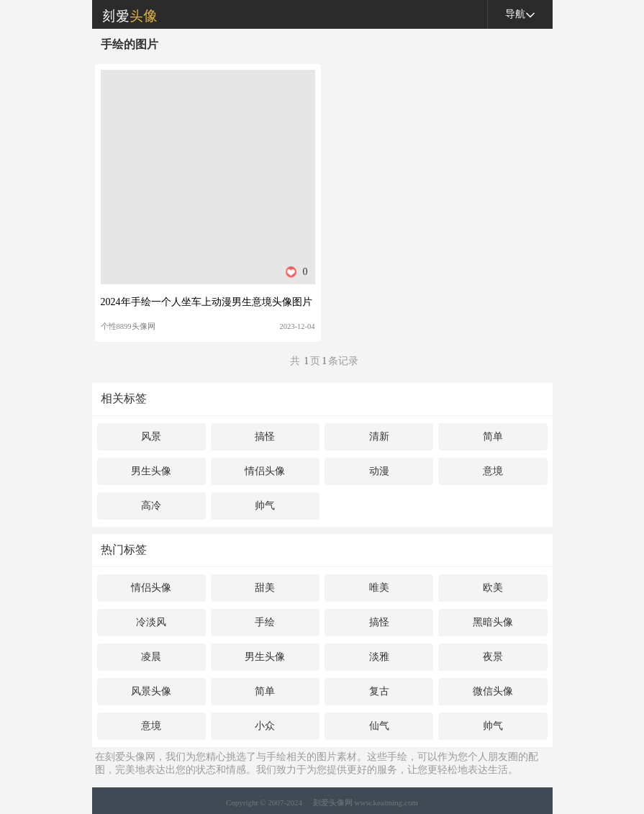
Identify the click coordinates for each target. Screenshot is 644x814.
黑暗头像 (493, 622)
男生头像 (151, 471)
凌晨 (151, 657)
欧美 (493, 588)
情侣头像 (265, 471)
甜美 (265, 588)
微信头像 (493, 691)
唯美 (379, 588)
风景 (151, 437)
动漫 (379, 471)
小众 (265, 726)
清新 (379, 437)
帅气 (265, 506)
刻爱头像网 (124, 14)
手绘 (265, 622)
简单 (493, 437)
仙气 (379, 726)
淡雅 (379, 657)
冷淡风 (151, 622)
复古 (379, 691)
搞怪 (265, 437)
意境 (493, 471)
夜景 (493, 657)
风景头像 (151, 691)
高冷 (151, 506)
